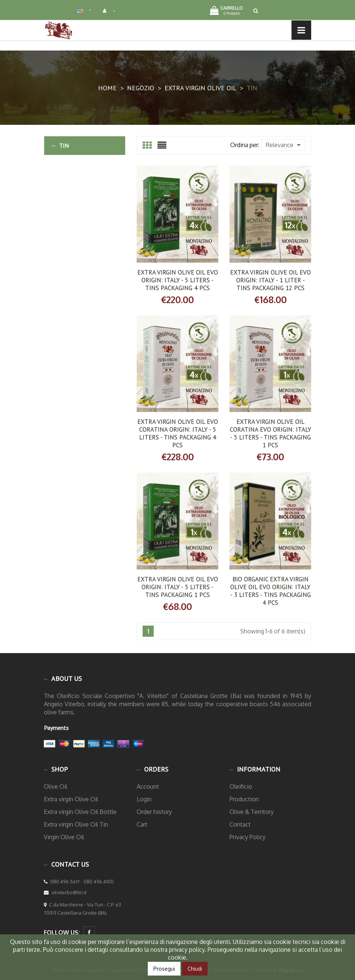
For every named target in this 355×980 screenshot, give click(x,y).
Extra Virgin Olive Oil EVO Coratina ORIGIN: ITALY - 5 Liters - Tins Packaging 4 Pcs (178, 433)
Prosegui (164, 969)
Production (244, 799)
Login (144, 799)
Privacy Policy (247, 837)
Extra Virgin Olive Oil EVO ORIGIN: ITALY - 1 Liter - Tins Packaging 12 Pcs (271, 280)
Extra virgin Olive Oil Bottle (80, 812)
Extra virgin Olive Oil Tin (76, 824)
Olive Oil (56, 786)
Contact (240, 824)
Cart (142, 824)
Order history (154, 812)
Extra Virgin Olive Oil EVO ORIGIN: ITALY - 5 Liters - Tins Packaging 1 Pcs (178, 587)
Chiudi (195, 969)
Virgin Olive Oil (64, 837)
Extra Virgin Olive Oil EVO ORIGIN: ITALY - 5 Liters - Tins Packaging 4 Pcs (178, 280)
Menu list (69, 30)
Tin (64, 146)
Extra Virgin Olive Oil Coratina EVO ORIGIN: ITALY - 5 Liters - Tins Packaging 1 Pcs (271, 433)
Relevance (283, 145)
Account (148, 786)
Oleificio (241, 786)
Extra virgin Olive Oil (71, 799)
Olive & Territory (252, 812)
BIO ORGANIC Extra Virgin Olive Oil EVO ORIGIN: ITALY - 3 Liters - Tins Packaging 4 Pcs (271, 591)
